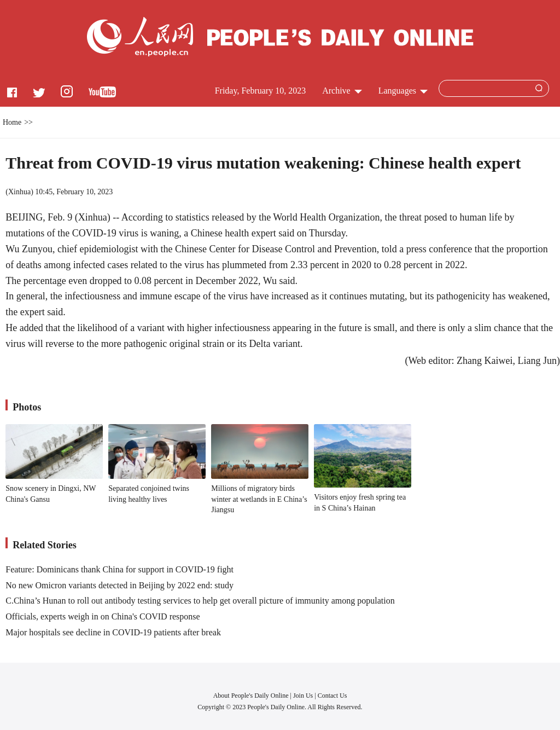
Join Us (304, 696)
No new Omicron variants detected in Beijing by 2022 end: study (119, 585)
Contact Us (332, 696)
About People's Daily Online (251, 696)
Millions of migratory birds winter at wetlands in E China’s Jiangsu (259, 499)
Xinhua (19, 192)
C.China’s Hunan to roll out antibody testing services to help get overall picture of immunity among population (200, 601)
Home (12, 122)
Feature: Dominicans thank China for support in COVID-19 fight (119, 569)
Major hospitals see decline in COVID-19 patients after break (113, 632)
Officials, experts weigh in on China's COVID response (103, 616)
